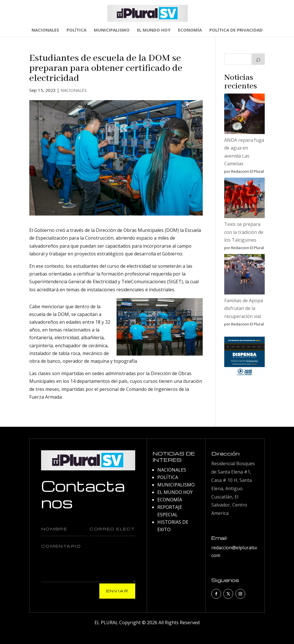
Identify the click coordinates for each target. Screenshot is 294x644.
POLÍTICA (77, 30)
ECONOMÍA (190, 30)
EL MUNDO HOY (154, 30)
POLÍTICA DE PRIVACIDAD (236, 30)
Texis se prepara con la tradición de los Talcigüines (244, 232)
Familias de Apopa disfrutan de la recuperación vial (244, 308)
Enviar (117, 591)
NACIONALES (45, 30)
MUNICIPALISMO (112, 30)
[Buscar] (258, 59)
